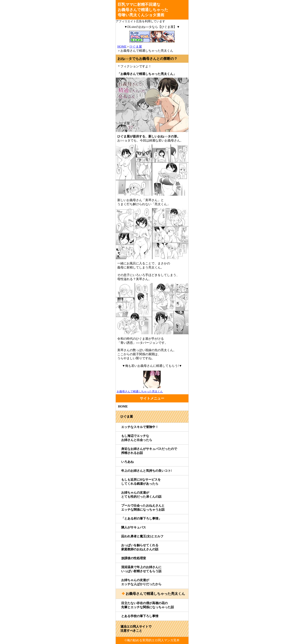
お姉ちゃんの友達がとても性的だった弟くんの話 (141, 495)
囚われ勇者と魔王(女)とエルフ (142, 536)
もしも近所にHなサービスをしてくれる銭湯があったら (141, 482)
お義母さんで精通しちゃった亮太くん (155, 594)
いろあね (127, 462)
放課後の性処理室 (134, 558)
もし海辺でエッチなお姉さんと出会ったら (137, 438)
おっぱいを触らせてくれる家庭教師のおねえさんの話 (140, 547)
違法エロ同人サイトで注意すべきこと (136, 629)
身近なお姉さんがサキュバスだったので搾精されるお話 (149, 451)
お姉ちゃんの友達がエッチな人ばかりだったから (141, 582)
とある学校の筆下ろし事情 (140, 616)
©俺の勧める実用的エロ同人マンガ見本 (152, 640)
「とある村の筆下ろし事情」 (141, 518)
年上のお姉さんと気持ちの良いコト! (146, 471)
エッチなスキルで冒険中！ (140, 427)
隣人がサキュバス (134, 527)
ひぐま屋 (136, 47)
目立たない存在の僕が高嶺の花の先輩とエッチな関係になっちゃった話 (148, 605)
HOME (122, 47)
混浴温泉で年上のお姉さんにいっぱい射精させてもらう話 (141, 569)
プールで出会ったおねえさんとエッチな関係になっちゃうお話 (143, 508)
